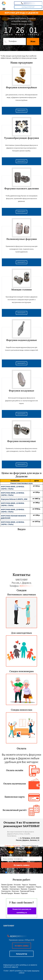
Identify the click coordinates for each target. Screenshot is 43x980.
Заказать (22, 111)
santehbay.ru (24, 965)
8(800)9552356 (28, 3)
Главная (8, 846)
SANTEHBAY (9, 926)
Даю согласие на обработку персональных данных (22, 873)
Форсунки (17, 846)
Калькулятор (28, 7)
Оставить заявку (22, 946)
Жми (33, 41)
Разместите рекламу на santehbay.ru (22, 911)
